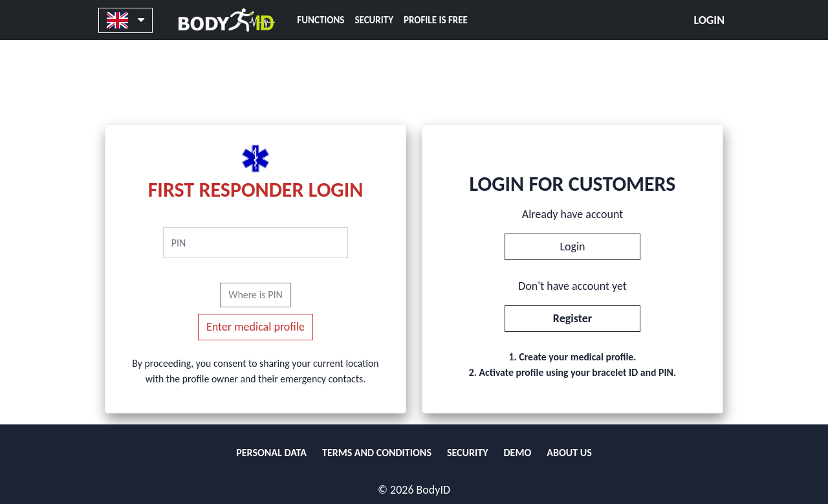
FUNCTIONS (321, 20)
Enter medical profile (256, 327)
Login (709, 20)
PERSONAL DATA (271, 453)
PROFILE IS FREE (436, 20)
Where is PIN (256, 295)
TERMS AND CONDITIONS (377, 453)
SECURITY (374, 20)
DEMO (518, 453)
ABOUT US (569, 453)
